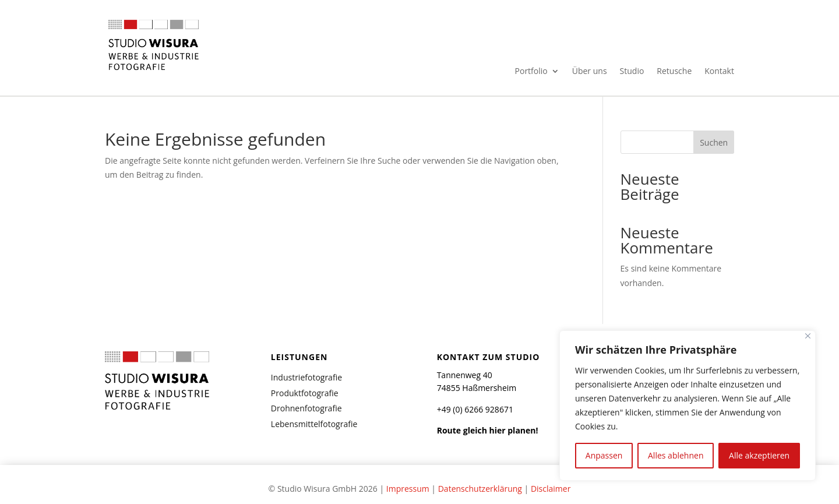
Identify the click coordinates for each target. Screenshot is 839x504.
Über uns (590, 72)
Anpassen (604, 455)
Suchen (714, 142)
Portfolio (531, 72)
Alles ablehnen (676, 455)
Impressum (408, 489)
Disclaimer (551, 489)
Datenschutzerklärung (480, 489)
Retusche (674, 72)
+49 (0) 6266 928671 (475, 409)
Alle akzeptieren (759, 455)
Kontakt (719, 72)
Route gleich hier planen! (488, 430)
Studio (632, 72)
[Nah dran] (808, 336)
